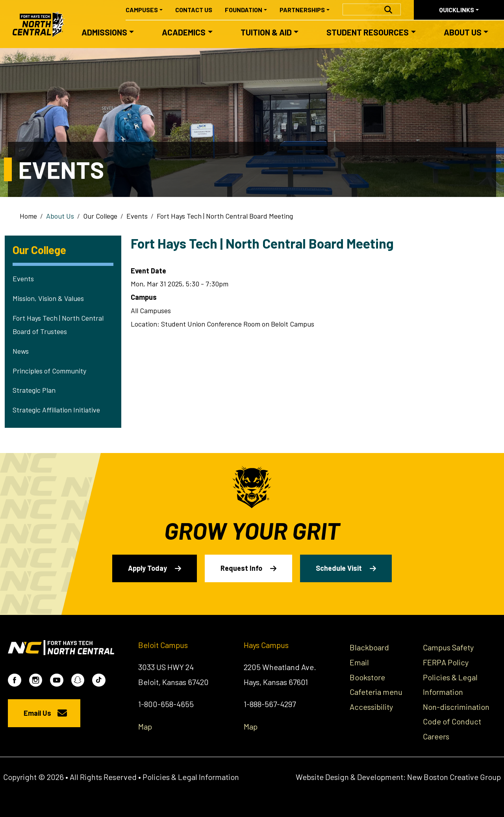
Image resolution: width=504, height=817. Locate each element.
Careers (436, 736)
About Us (60, 216)
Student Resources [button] (368, 32)
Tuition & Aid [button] (266, 32)
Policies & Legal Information (191, 777)
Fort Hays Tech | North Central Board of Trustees (58, 325)
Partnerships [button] (302, 10)
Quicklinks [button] (457, 10)
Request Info (241, 568)
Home (28, 216)
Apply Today (147, 568)
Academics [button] (184, 32)
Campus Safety (448, 647)
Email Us (37, 713)
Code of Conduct (452, 721)
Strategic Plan (34, 390)
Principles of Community (49, 371)
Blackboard (369, 647)
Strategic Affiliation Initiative (56, 410)
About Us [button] (463, 32)
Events (137, 216)
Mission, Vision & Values (48, 298)
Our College (100, 216)
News (21, 351)
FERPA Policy (446, 662)
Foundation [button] (244, 10)
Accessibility (371, 707)
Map (145, 726)
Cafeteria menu (376, 692)
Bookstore (367, 677)
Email (359, 662)
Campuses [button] (142, 10)
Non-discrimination (456, 707)
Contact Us (194, 10)
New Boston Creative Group (454, 777)
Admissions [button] (104, 32)
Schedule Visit (339, 568)
